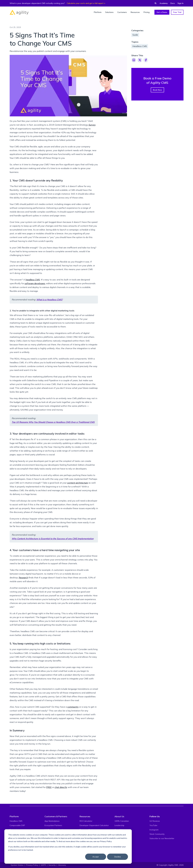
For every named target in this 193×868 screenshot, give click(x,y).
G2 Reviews (155, 821)
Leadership (119, 825)
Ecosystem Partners (53, 825)
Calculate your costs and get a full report (85, 3)
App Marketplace (52, 821)
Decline (118, 857)
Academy (164, 3)
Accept (96, 857)
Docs (173, 3)
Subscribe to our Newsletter (162, 838)
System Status (17, 865)
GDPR (43, 865)
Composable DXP (17, 825)
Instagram (154, 830)
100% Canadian (122, 821)
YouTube (153, 825)
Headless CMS (140, 46)
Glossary (62, 865)
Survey (92, 125)
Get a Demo (162, 12)
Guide (135, 35)
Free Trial (177, 12)
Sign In (181, 3)
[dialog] (68, 846)
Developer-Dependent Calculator (94, 825)
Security (52, 865)
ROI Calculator (86, 821)
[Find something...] (155, 3)
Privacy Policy (106, 841)
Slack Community (157, 834)
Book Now (157, 90)
